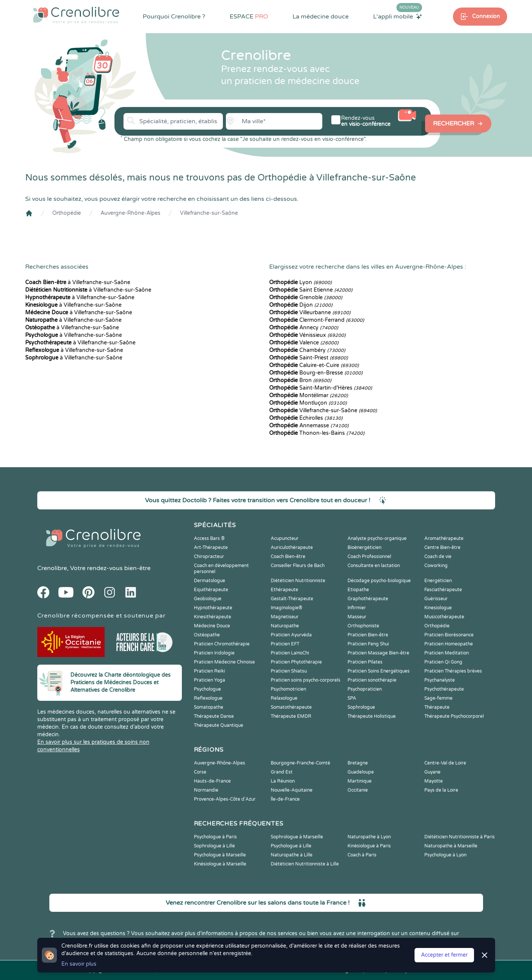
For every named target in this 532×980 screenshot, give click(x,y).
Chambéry (307, 350)
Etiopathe (358, 590)
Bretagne (358, 763)
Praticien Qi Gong (443, 662)
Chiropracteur (209, 557)
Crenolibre (52, 568)
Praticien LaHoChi (290, 653)
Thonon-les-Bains (317, 433)
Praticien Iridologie (214, 653)
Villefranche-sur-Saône (209, 213)
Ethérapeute (284, 590)
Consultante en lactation (374, 566)
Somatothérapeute (291, 707)
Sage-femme (438, 698)
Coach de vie (438, 557)
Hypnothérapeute (213, 608)
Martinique (360, 781)
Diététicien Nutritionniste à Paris (460, 837)
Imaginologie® (287, 608)
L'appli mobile (398, 16)
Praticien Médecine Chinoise (224, 662)
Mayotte (434, 781)
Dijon (301, 305)
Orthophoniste (363, 626)
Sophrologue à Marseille (297, 837)
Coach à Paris (362, 855)
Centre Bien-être (442, 547)
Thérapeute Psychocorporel (454, 716)
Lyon (300, 282)
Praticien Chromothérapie (222, 644)
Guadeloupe (361, 772)
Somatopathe (209, 707)
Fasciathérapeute (443, 590)
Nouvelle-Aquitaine (292, 790)
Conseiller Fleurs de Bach (298, 566)
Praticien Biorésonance (449, 635)
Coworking (436, 566)
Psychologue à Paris (215, 837)
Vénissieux (307, 335)
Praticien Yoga (210, 680)
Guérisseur (436, 599)
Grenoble (306, 297)
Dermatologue (210, 581)
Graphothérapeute (368, 599)
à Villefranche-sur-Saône (78, 282)
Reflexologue (208, 698)
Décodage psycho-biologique (379, 581)
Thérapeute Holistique (372, 716)
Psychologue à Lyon (445, 855)
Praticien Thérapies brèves (453, 671)
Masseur (357, 617)
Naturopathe (285, 626)
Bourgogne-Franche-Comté (300, 763)
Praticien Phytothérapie (296, 662)
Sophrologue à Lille (214, 846)
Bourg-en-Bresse (316, 373)
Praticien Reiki (210, 671)
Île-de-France (285, 799)
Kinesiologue (438, 608)
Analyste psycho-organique (377, 538)
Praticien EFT (285, 644)
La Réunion (283, 781)
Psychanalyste (440, 680)
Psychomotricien (288, 689)
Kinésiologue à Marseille (220, 864)
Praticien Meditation (447, 653)
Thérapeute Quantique (219, 725)
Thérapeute (437, 707)
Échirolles (306, 418)
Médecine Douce (212, 626)
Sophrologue (361, 707)
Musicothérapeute (444, 617)
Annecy (304, 328)
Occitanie (358, 790)
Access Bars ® (209, 538)
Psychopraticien (365, 689)
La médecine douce (321, 17)
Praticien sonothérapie (372, 680)
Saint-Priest (309, 358)
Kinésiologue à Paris (369, 846)
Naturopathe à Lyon (369, 837)
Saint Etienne (311, 290)
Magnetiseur (285, 617)
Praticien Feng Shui (368, 644)
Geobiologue (208, 599)
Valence (304, 343)
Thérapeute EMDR (291, 716)
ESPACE (249, 17)
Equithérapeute (211, 590)
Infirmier (357, 608)
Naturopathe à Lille (292, 855)
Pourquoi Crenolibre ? (174, 17)
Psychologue (207, 689)
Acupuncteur (285, 538)
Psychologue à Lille (291, 846)
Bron (300, 380)
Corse (200, 772)
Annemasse (309, 426)
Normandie (206, 790)
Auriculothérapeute (292, 547)
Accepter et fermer (444, 955)
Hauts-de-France (212, 781)
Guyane (432, 772)
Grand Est (282, 772)
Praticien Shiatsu (289, 671)
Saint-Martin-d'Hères (321, 388)
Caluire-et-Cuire (314, 365)
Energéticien (438, 581)
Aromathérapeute (444, 538)
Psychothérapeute (444, 689)
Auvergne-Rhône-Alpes (130, 213)
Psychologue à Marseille (220, 855)
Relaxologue (284, 698)
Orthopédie (67, 213)
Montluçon (308, 403)
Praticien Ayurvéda (291, 635)
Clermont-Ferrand (317, 320)
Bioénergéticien (364, 547)
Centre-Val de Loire (445, 763)
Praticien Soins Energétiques (379, 671)
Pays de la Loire (441, 790)
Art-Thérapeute (211, 547)
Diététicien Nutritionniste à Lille (305, 864)
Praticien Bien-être (368, 635)
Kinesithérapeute (213, 617)
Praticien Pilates (365, 662)
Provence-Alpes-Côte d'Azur (225, 799)
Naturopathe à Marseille (451, 846)
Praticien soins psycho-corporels (306, 680)
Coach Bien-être (288, 557)
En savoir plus (79, 964)
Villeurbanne (310, 313)
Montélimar (309, 395)
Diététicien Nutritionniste (298, 581)
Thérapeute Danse (214, 716)
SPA (352, 698)
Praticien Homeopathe (449, 644)
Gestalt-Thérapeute (292, 599)
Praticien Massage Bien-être (378, 653)
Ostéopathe (207, 635)
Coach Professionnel (369, 557)
